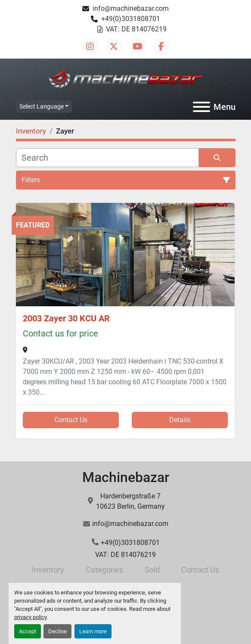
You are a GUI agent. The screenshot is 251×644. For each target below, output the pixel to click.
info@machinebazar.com (131, 8)
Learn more (93, 631)
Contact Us (71, 420)
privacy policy (30, 617)
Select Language (42, 106)
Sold (152, 570)
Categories (104, 570)
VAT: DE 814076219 (136, 29)
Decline (57, 631)
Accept (28, 631)
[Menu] (201, 107)
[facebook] (161, 47)
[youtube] (137, 47)
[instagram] (90, 47)
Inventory (48, 570)
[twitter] (114, 47)
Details (180, 420)
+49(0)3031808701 (131, 19)
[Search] (107, 158)
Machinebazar (126, 477)
